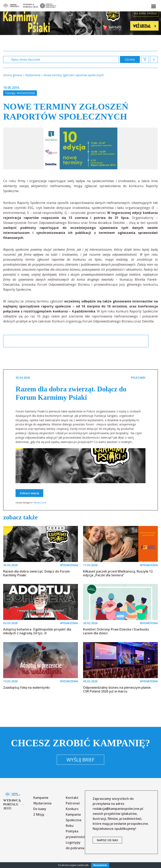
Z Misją (39, 814)
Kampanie (41, 798)
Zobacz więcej (29, 493)
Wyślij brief (80, 760)
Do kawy (40, 809)
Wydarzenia (26, 93)
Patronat (73, 803)
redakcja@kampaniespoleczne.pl (118, 809)
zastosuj (130, 59)
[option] (80, 148)
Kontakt (72, 798)
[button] (153, 6)
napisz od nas (107, 840)
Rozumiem (100, 865)
